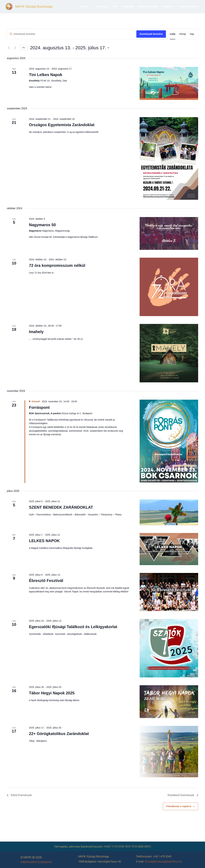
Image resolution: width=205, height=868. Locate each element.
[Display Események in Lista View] (173, 34)
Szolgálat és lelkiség (188, 7)
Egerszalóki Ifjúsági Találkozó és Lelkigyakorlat (73, 627)
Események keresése (151, 34)
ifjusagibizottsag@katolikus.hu (163, 861)
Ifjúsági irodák (128, 7)
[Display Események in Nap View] (192, 34)
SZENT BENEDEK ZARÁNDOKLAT (61, 507)
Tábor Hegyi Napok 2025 (52, 693)
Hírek (115, 7)
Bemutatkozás (102, 7)
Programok (167, 7)
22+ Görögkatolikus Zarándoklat (59, 734)
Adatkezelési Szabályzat (36, 862)
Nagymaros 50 (42, 225)
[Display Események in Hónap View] (183, 34)
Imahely (36, 332)
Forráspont (39, 407)
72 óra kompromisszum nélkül (57, 265)
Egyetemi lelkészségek (148, 7)
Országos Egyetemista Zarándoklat (62, 125)
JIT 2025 (85, 7)
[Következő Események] (15, 48)
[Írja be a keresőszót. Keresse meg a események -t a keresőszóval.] (72, 34)
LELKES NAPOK (44, 541)
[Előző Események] (9, 48)
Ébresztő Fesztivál (46, 581)
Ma (24, 48)
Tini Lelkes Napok (46, 75)
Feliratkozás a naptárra (179, 806)
